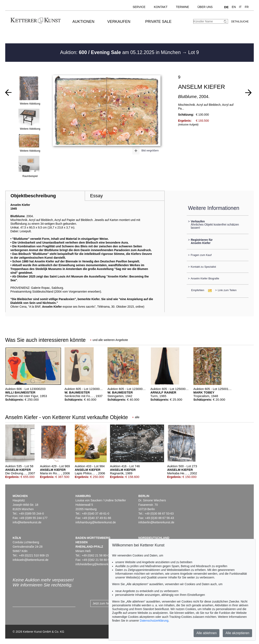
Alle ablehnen (207, 633)
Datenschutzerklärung (154, 621)
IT (240, 7)
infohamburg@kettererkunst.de (96, 522)
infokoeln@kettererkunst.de (30, 560)
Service (139, 7)
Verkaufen (119, 22)
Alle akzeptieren (237, 633)
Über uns (205, 7)
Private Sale (158, 22)
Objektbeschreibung (33, 196)
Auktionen (84, 22)
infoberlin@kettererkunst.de (156, 522)
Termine (182, 7)
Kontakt (161, 7)
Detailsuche (240, 22)
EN (234, 7)
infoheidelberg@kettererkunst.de (97, 564)
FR (247, 7)
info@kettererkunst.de (27, 522)
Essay (96, 196)
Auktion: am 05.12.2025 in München (121, 52)
